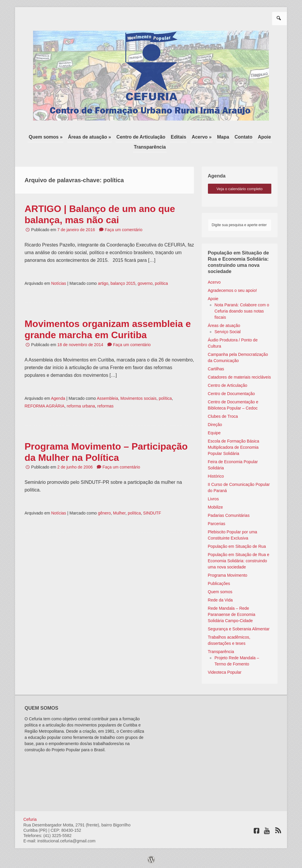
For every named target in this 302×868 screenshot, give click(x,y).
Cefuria (30, 819)
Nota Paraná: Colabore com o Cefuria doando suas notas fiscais (242, 311)
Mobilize (215, 507)
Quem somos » (46, 137)
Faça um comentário (124, 230)
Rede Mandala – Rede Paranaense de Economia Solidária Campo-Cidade (232, 614)
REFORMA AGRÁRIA (44, 406)
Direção (215, 425)
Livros (213, 499)
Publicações (219, 583)
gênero (104, 513)
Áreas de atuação (224, 325)
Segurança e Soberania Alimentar (239, 629)
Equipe (214, 433)
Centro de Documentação (232, 394)
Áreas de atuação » (90, 137)
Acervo (214, 282)
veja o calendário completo (239, 189)
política (161, 283)
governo (145, 283)
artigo (103, 283)
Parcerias (217, 524)
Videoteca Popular (225, 672)
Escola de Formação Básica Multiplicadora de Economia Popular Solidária (234, 447)
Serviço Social (228, 332)
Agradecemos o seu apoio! (233, 290)
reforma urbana (81, 406)
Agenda (58, 398)
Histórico (216, 476)
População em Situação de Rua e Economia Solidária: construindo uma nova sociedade (239, 561)
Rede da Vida (220, 600)
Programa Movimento (228, 575)
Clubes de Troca (223, 416)
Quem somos (220, 592)
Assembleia (107, 398)
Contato (243, 137)
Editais (178, 137)
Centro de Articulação (141, 137)
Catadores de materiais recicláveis (239, 377)
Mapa (223, 137)
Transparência (150, 147)
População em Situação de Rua (237, 546)
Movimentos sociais (138, 398)
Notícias (59, 283)
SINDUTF (152, 513)
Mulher (119, 513)
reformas (105, 406)
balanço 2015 (123, 283)
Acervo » (202, 137)
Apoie (264, 137)
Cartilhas (216, 369)
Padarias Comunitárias (229, 515)
